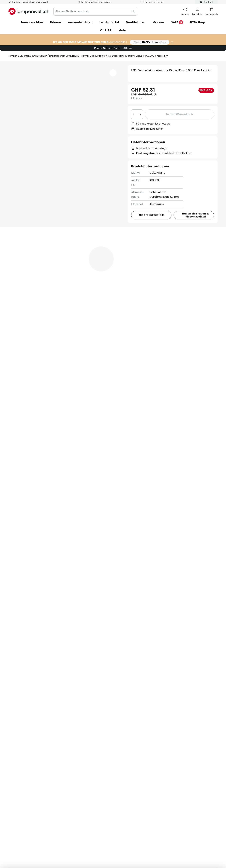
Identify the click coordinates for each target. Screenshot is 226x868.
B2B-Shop (198, 22)
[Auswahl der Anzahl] (137, 114)
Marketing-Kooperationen (98, 693)
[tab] (28, 258)
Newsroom (87, 723)
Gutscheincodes (91, 699)
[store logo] (29, 11)
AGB (153, 681)
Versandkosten (19, 699)
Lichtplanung (88, 717)
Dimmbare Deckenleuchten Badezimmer (129, 479)
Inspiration (87, 729)
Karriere (85, 711)
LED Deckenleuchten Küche (78, 479)
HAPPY (150, 42)
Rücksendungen (20, 705)
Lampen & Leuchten (19, 56)
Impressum (158, 693)
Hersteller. (154, 626)
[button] (36, 150)
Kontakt (14, 693)
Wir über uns (88, 681)
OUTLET (106, 30)
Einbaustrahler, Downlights (63, 56)
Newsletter (87, 687)
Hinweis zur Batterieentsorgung (126, 832)
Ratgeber (103, 729)
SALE (177, 22)
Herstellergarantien (22, 717)
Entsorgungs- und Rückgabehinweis (165, 832)
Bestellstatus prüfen (23, 687)
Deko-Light (157, 173)
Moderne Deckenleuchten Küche (32, 479)
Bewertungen (105, 258)
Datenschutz (159, 687)
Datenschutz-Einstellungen (56, 832)
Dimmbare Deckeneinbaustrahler (184, 479)
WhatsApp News (108, 687)
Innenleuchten (39, 56)
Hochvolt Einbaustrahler (93, 56)
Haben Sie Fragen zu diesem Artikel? (196, 215)
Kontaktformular (78, 649)
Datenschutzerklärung (144, 649)
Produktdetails (69, 258)
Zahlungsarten (19, 711)
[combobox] (95, 11)
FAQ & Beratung (20, 681)
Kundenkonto (18, 723)
